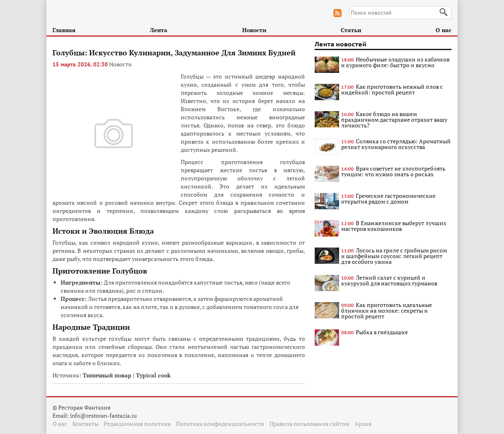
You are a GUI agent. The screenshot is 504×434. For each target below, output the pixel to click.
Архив (363, 424)
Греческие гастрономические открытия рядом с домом (388, 198)
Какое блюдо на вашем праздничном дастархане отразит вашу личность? (394, 119)
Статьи (351, 30)
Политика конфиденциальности (220, 424)
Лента (159, 30)
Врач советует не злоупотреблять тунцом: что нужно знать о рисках (393, 171)
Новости (254, 30)
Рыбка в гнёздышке (382, 332)
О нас (444, 30)
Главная (64, 30)
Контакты (85, 424)
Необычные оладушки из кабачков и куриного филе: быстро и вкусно (395, 62)
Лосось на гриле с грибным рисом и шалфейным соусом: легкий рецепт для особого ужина (394, 256)
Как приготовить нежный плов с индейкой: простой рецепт (392, 89)
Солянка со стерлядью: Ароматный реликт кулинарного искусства (396, 144)
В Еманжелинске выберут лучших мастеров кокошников (394, 226)
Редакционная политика (137, 424)
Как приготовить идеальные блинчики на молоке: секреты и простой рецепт (387, 310)
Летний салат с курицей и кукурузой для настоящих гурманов (389, 280)
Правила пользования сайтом (309, 424)
